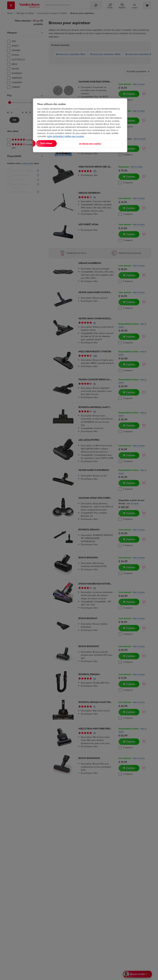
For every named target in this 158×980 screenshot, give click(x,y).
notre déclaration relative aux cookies (65, 136)
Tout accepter (50, 143)
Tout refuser (77, 143)
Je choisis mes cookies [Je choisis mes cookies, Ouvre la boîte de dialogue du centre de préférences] (108, 143)
